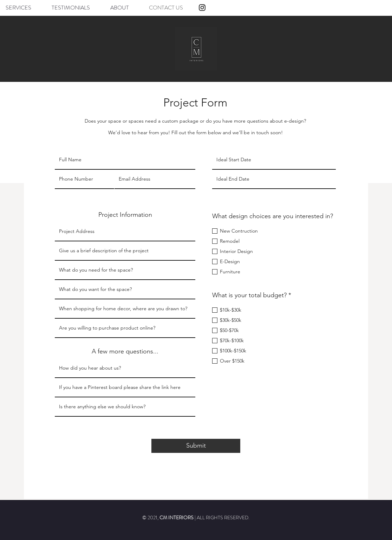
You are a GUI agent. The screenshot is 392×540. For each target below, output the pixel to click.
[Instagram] (202, 8)
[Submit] (196, 446)
